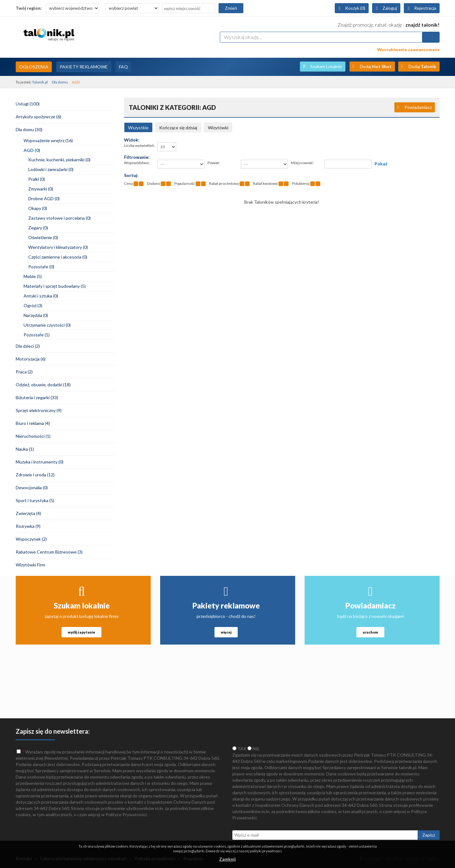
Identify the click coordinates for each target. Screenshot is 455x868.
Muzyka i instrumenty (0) (40, 462)
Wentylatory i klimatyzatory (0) (58, 247)
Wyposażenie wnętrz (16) (48, 140)
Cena (128, 183)
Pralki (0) (37, 179)
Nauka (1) (25, 449)
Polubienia (301, 183)
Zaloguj (390, 8)
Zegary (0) (38, 228)
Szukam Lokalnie (326, 66)
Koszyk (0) (355, 8)
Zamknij (227, 859)
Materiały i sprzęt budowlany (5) (55, 286)
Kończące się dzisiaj (178, 128)
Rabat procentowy (224, 183)
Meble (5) (33, 276)
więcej (226, 632)
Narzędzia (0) (36, 315)
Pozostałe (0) (41, 267)
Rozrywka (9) (28, 526)
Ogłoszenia (34, 67)
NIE (254, 749)
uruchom (370, 632)
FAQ (123, 67)
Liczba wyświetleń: (139, 145)
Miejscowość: (303, 163)
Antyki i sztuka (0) (41, 296)
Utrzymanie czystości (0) (47, 325)
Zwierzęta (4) (28, 513)
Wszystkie (138, 128)
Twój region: (29, 8)
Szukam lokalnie (82, 605)
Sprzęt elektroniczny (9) (39, 410)
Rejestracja (425, 8)
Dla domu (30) (29, 129)
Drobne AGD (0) (44, 198)
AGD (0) (32, 150)
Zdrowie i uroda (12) (35, 475)
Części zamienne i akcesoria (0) (58, 257)
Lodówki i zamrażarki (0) (51, 169)
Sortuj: (131, 175)
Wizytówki (218, 128)
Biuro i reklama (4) (33, 423)
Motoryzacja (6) (31, 359)
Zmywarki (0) (41, 189)
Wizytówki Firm (30, 565)
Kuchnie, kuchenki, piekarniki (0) (59, 160)
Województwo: (137, 163)
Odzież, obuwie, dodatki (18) (43, 385)
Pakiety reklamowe (226, 605)
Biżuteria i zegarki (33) (37, 397)
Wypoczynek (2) (31, 539)
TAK (239, 749)
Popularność (185, 183)
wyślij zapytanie (81, 632)
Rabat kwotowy (265, 183)
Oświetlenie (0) (43, 237)
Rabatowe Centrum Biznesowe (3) (49, 552)
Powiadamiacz (418, 107)
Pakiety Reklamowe (84, 67)
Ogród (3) (33, 305)
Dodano (154, 183)
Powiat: (214, 163)
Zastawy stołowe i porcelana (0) (60, 218)
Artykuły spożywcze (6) (38, 117)
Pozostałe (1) (37, 335)
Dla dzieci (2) (28, 346)
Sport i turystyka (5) (35, 500)
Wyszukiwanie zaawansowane (408, 49)
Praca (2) (24, 372)
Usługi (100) (28, 104)
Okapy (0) (38, 208)
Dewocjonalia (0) (32, 488)
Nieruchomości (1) (33, 436)
